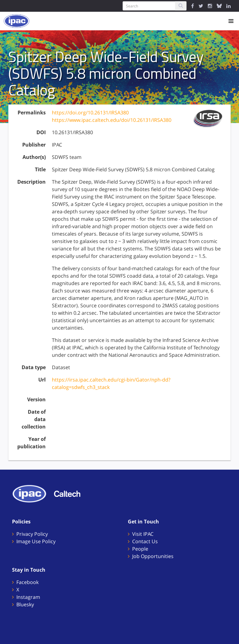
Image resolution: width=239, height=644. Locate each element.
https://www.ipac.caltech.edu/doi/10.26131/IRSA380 (112, 120)
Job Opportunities (153, 556)
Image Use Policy (36, 541)
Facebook (27, 582)
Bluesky (25, 604)
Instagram (28, 597)
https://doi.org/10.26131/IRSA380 (90, 113)
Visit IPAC (143, 534)
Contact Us (145, 541)
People (140, 549)
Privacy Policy (32, 534)
